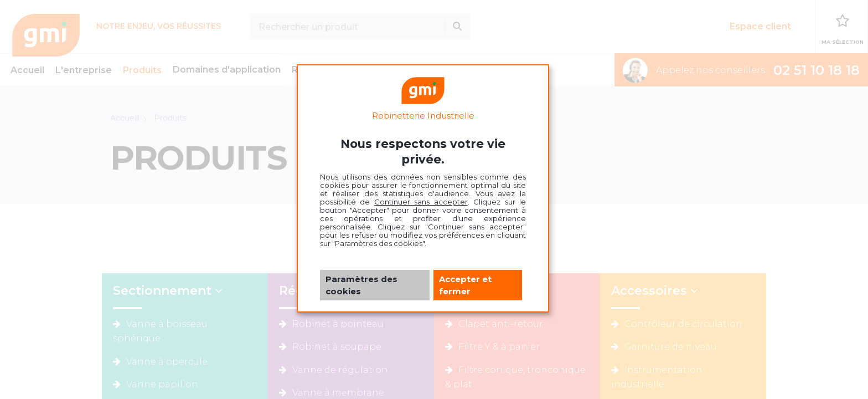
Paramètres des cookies (361, 285)
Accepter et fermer (465, 285)
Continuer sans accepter (421, 202)
